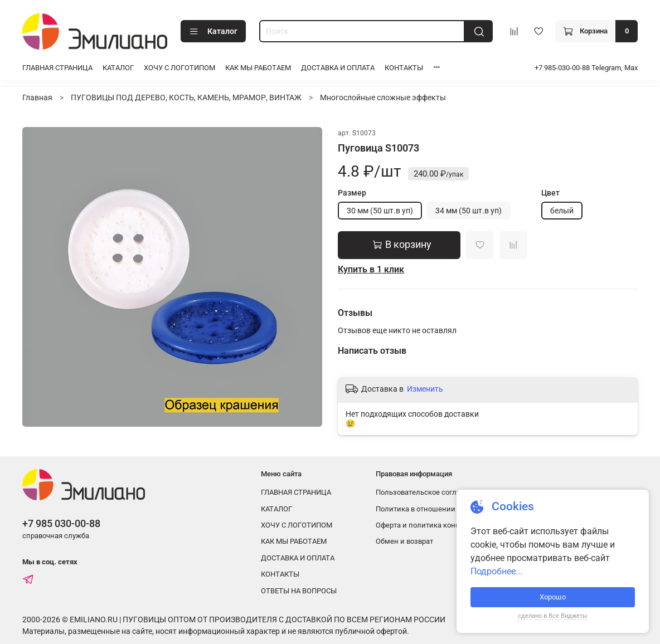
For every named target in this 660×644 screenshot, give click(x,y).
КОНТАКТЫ (404, 68)
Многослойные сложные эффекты (383, 97)
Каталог (213, 32)
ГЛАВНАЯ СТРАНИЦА (57, 68)
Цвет (550, 193)
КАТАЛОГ (118, 68)
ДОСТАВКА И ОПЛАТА (338, 68)
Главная (37, 97)
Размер (352, 193)
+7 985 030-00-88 (61, 523)
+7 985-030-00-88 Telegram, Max (586, 68)
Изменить (425, 389)
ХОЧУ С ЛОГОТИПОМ (179, 68)
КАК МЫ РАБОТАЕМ (258, 68)
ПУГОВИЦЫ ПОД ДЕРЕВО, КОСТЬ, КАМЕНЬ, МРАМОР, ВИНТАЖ (186, 97)
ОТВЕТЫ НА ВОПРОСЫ (299, 591)
